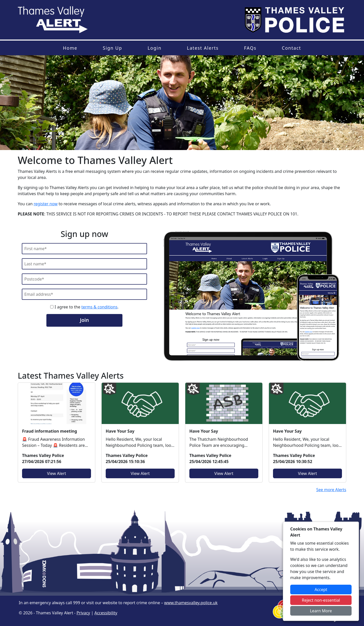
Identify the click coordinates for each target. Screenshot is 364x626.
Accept (321, 590)
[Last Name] (84, 264)
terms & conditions (99, 307)
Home (70, 48)
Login (154, 48)
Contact (292, 48)
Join (84, 320)
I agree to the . (84, 307)
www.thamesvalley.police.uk (191, 603)
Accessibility (106, 613)
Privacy (83, 613)
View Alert (57, 473)
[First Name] (84, 249)
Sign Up (112, 48)
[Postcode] (84, 279)
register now (46, 204)
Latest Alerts (203, 48)
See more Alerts (331, 490)
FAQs (250, 48)
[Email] (84, 294)
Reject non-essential (321, 600)
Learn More (321, 611)
